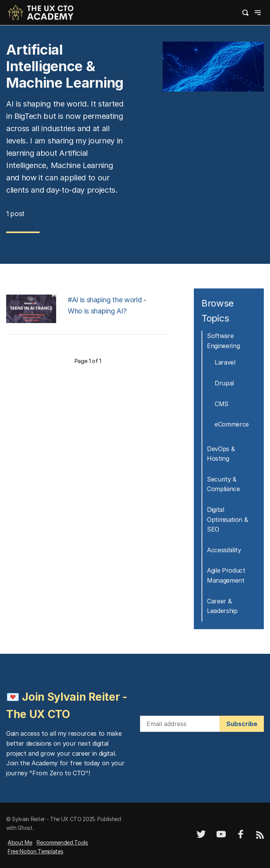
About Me (20, 842)
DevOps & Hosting (221, 454)
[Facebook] (241, 837)
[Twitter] (201, 837)
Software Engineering (223, 341)
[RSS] (260, 837)
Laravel (225, 362)
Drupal (224, 383)
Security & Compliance (223, 484)
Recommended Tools (62, 842)
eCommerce (232, 424)
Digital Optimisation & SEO (227, 519)
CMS (222, 404)
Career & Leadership (222, 606)
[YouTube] (221, 837)
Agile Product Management (226, 575)
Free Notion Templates (35, 851)
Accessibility (224, 550)
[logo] (41, 12)
